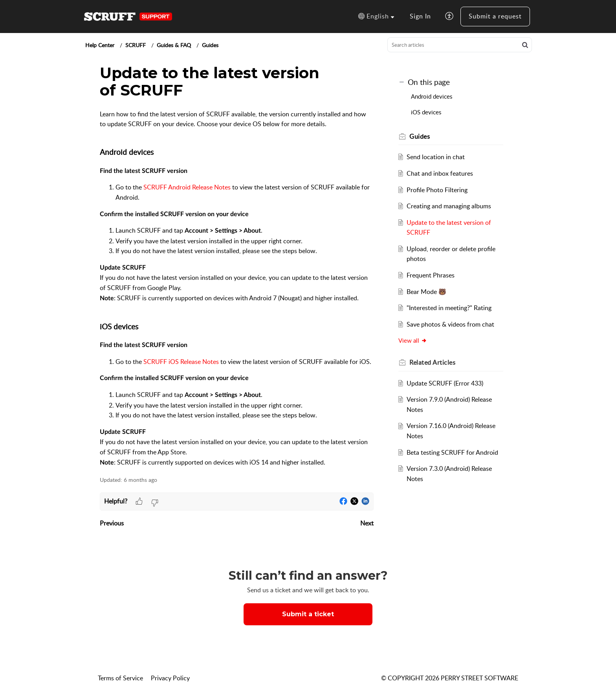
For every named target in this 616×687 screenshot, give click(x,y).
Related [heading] (433, 362)
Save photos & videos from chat (450, 324)
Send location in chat (436, 157)
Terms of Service (120, 678)
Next (367, 523)
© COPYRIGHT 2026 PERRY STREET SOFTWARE (450, 678)
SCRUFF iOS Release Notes (181, 362)
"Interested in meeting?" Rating (449, 308)
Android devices (432, 96)
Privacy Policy (170, 678)
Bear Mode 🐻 (426, 292)
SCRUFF (136, 45)
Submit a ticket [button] (308, 614)
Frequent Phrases (431, 275)
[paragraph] (237, 289)
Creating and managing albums (449, 206)
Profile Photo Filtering (437, 190)
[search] (460, 45)
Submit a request (495, 16)
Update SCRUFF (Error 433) (445, 383)
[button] (376, 17)
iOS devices (427, 112)
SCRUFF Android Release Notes (187, 187)
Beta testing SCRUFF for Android (452, 452)
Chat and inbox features (440, 173)
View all (413, 340)
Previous (112, 523)
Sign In (420, 16)
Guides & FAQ (174, 45)
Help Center (100, 45)
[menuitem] (420, 17)
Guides (210, 45)
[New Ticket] (308, 614)
